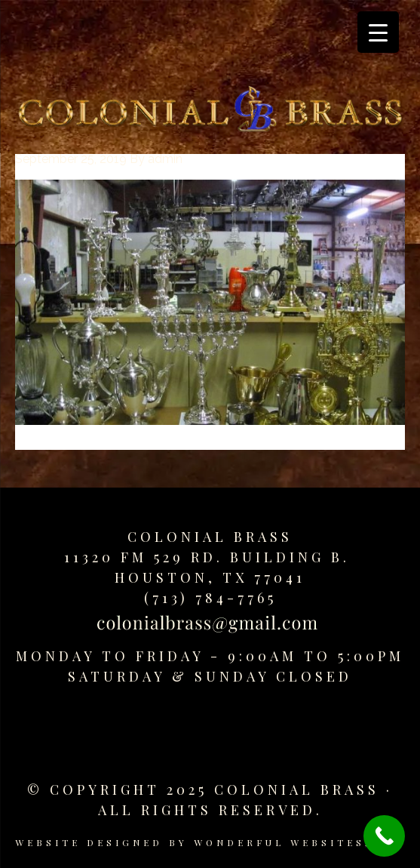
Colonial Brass (210, 537)
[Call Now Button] (384, 836)
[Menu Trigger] (378, 32)
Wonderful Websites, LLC (300, 842)
